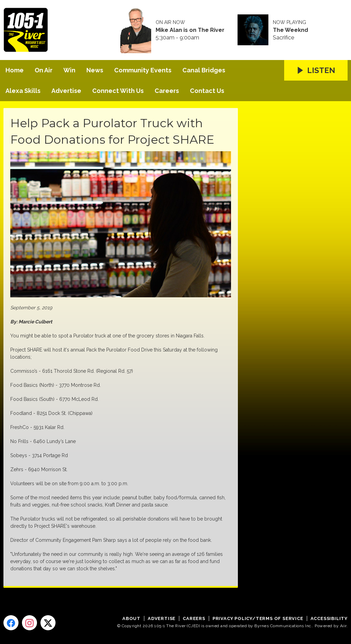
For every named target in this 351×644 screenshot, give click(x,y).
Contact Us (207, 91)
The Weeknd (291, 30)
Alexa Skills (23, 91)
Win (69, 70)
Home (15, 70)
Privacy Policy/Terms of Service (258, 618)
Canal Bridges (204, 70)
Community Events (143, 70)
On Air (44, 70)
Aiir (343, 626)
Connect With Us (118, 91)
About (131, 618)
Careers (167, 91)
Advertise (66, 91)
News (95, 70)
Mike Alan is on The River (190, 30)
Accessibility (329, 618)
